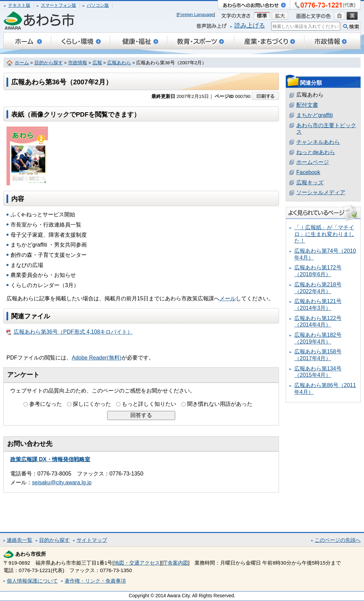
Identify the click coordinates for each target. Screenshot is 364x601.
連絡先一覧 (20, 540)
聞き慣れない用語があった (220, 404)
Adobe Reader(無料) (97, 358)
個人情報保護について (32, 581)
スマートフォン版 (59, 5)
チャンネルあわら (318, 142)
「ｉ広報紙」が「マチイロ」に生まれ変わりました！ (324, 234)
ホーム (22, 63)
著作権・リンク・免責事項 (95, 581)
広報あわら (119, 63)
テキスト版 (19, 5)
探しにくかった (92, 404)
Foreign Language (196, 14)
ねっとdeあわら (316, 152)
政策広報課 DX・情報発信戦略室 (50, 459)
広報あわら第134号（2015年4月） (318, 372)
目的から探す (49, 63)
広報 (97, 63)
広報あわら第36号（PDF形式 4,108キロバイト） (70, 332)
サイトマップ (92, 540)
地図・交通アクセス (137, 563)
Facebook (308, 172)
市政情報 (78, 63)
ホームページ (313, 162)
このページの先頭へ (338, 540)
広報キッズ (310, 182)
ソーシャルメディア (321, 192)
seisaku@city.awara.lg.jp (62, 482)
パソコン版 (98, 5)
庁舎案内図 (175, 563)
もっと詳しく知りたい (149, 404)
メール (228, 298)
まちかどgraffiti (315, 115)
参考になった (46, 404)
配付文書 (307, 105)
